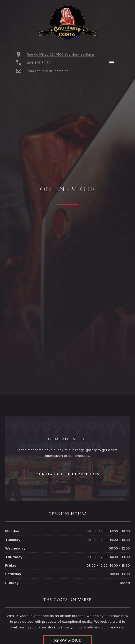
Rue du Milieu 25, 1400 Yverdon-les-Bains (61, 54)
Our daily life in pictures (67, 474)
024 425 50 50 (39, 63)
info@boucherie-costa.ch (48, 71)
